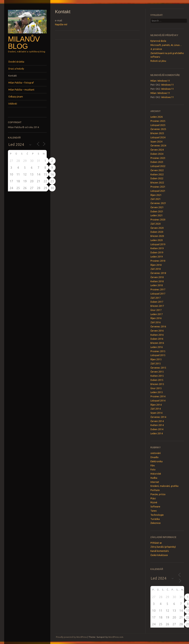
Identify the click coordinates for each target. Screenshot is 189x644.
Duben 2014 (157, 429)
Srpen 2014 (156, 413)
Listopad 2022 (158, 166)
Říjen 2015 (156, 359)
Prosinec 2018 (158, 261)
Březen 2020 (157, 236)
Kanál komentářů (160, 551)
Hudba (154, 478)
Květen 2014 (157, 425)
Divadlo (155, 457)
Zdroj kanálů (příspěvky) (163, 547)
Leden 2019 (157, 257)
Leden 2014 (157, 433)
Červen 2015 (157, 372)
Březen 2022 (157, 183)
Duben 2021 (157, 211)
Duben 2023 (157, 162)
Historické (156, 474)
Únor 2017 (156, 310)
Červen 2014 (157, 421)
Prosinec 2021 (158, 187)
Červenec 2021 (158, 203)
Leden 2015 (157, 392)
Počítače (155, 490)
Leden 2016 (157, 347)
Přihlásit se (156, 543)
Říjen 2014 (156, 405)
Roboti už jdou (158, 61)
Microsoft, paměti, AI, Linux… (166, 45)
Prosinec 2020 (158, 220)
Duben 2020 (157, 232)
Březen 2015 (157, 384)
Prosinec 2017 (158, 290)
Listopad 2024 (158, 137)
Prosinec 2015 (158, 351)
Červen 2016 (157, 331)
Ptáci (153, 498)
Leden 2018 (157, 285)
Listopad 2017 (158, 294)
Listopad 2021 (158, 191)
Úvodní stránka (16, 62)
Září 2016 (156, 322)
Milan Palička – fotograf (21, 83)
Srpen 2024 (156, 142)
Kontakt (13, 76)
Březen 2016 (157, 343)
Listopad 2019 (158, 244)
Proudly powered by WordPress (71, 637)
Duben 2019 (157, 252)
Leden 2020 (157, 240)
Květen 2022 (157, 174)
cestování (156, 453)
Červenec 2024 (158, 146)
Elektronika (156, 461)
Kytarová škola (158, 41)
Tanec (154, 511)
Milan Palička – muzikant (21, 90)
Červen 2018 (157, 277)
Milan (153, 81)
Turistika (155, 519)
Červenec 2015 (158, 368)
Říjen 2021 (156, 195)
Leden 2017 (157, 314)
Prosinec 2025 (158, 121)
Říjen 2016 (156, 318)
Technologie (157, 515)
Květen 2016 (157, 335)
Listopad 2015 (158, 355)
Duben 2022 (157, 178)
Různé (154, 502)
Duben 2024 (157, 154)
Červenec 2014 (158, 417)
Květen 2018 (157, 281)
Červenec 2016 (158, 327)
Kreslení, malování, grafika (164, 486)
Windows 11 (164, 81)
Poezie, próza (158, 494)
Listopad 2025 (158, 125)
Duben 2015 (157, 380)
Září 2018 (156, 269)
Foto (153, 470)
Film (153, 466)
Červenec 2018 (158, 273)
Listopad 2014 (158, 401)
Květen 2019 (157, 248)
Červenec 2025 (158, 129)
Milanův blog (24, 43)
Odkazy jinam (16, 97)
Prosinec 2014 (158, 396)
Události (13, 104)
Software (155, 507)
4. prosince (156, 49)
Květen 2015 (157, 376)
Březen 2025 (157, 133)
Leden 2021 (157, 215)
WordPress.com (116, 637)
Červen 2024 (157, 150)
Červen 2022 (157, 170)
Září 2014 (156, 409)
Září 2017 (156, 298)
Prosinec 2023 (158, 158)
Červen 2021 (157, 207)
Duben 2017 (157, 302)
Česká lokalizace (159, 555)
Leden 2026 (157, 117)
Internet (155, 482)
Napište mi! (61, 24)
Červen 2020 (157, 228)
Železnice (156, 523)
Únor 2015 (156, 388)
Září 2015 (156, 364)
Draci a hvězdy (16, 69)
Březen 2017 (157, 306)
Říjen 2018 (156, 265)
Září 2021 (156, 199)
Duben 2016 (157, 339)
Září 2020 (156, 224)
